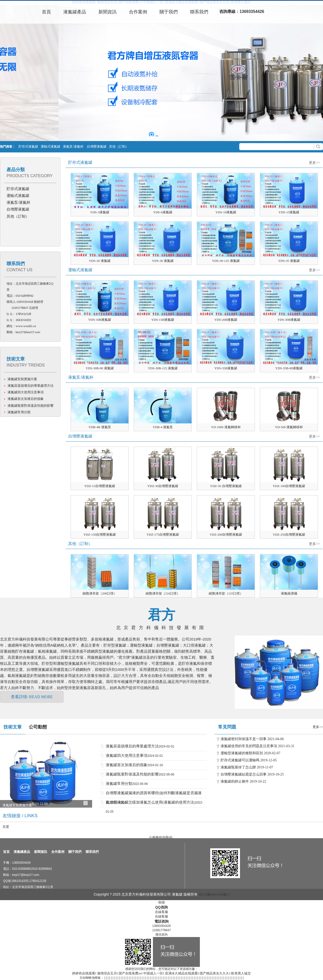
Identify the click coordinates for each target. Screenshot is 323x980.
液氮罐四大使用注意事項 (26, 392)
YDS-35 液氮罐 (289, 261)
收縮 (161, 902)
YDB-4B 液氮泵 (100, 427)
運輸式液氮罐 (50, 146)
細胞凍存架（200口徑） (100, 593)
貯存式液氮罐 (28, 146)
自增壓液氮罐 (97, 146)
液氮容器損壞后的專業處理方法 (31, 386)
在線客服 (161, 912)
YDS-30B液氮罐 (289, 320)
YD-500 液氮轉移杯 (289, 427)
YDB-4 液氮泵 (163, 427)
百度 (6, 827)
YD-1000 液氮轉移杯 (226, 427)
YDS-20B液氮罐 (226, 320)
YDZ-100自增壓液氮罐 (289, 486)
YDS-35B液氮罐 (226, 368)
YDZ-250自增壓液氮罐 (289, 534)
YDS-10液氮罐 (226, 212)
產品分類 (16, 170)
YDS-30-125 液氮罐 (226, 261)
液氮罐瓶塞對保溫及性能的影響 (31, 406)
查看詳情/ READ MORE (32, 697)
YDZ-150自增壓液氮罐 (100, 534)
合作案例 (58, 852)
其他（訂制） (119, 146)
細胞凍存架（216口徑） (163, 593)
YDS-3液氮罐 (100, 212)
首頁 (6, 852)
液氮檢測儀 (289, 593)
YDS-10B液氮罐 (100, 320)
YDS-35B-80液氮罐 (289, 368)
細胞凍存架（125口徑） (226, 593)
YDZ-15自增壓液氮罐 (100, 486)
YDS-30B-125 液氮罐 (163, 368)
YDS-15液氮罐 (289, 212)
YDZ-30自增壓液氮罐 (163, 486)
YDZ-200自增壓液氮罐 (226, 534)
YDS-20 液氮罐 (100, 261)
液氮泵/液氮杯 (74, 146)
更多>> (314, 163)
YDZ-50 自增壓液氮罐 (226, 486)
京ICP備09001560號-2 (214, 894)
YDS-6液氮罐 (163, 212)
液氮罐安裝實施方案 (22, 379)
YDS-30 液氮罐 (163, 261)
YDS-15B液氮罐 (163, 320)
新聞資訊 (41, 852)
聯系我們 (16, 264)
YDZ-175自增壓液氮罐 (163, 534)
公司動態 (38, 727)
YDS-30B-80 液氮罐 (100, 368)
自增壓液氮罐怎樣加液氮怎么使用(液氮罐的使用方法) (151, 802)
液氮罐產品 (22, 852)
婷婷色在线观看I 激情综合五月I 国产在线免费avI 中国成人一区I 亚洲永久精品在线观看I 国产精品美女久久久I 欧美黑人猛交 (161, 973)
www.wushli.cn (26, 326)
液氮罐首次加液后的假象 (26, 399)
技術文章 (16, 359)
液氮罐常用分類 (19, 412)
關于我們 (75, 852)
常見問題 (227, 727)
